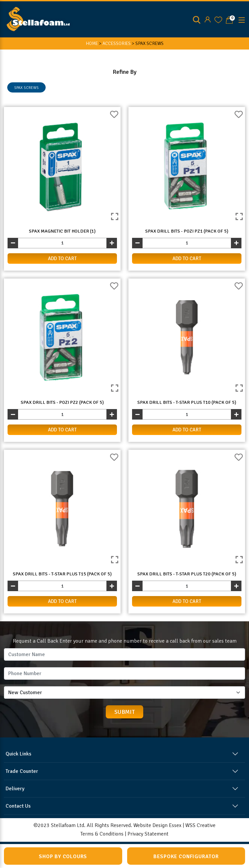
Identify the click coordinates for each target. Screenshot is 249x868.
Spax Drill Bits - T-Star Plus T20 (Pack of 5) (187, 574)
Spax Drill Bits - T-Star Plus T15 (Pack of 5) (62, 574)
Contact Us (18, 806)
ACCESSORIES (117, 43)
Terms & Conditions (102, 834)
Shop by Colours (63, 857)
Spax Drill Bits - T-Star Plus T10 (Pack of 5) (187, 402)
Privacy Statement (148, 834)
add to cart (62, 258)
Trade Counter (22, 771)
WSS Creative (200, 825)
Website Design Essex (157, 825)
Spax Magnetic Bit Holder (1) (62, 231)
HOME (92, 43)
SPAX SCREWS (26, 88)
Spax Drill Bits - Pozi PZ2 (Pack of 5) (62, 402)
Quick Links (18, 754)
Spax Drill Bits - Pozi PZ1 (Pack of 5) (187, 231)
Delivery (15, 789)
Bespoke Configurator (186, 857)
